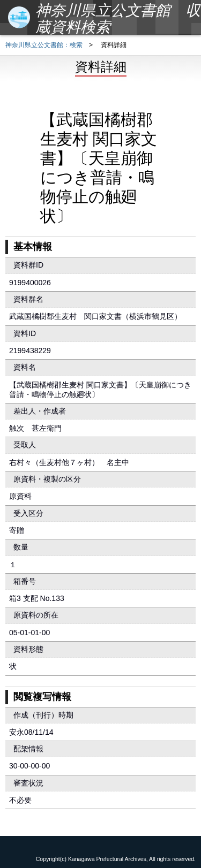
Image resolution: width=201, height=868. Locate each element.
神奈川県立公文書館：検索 (44, 45)
